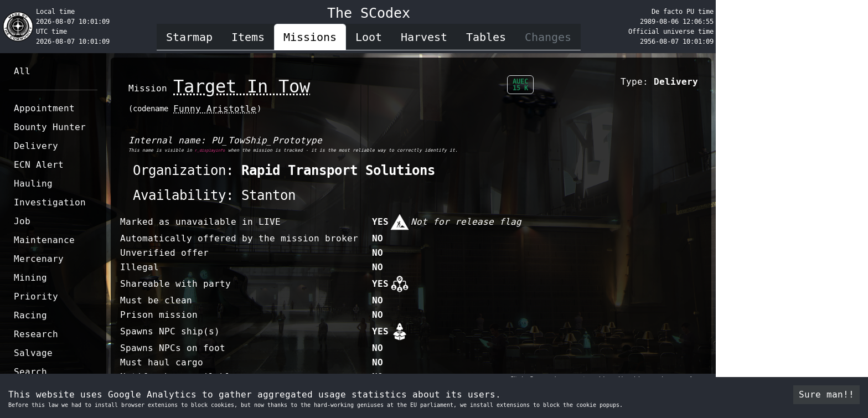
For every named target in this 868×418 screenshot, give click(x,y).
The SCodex (369, 13)
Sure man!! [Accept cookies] (826, 394)
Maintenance (44, 240)
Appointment (44, 108)
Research (36, 334)
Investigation (50, 202)
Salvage (33, 353)
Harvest (424, 37)
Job (22, 221)
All (22, 71)
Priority (36, 296)
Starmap (189, 37)
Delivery (36, 146)
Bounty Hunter (50, 127)
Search (30, 372)
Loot (369, 37)
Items (248, 37)
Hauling (33, 184)
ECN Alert (39, 165)
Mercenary (39, 259)
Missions (310, 37)
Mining (30, 278)
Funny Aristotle (215, 109)
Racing (30, 315)
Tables (486, 37)
